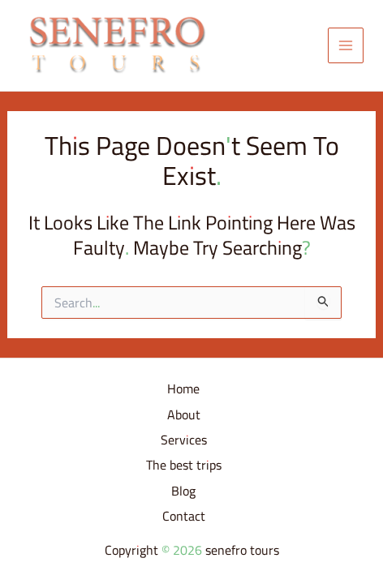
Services (184, 440)
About (184, 415)
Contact (184, 517)
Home (183, 389)
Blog (183, 491)
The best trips (184, 466)
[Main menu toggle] (346, 45)
